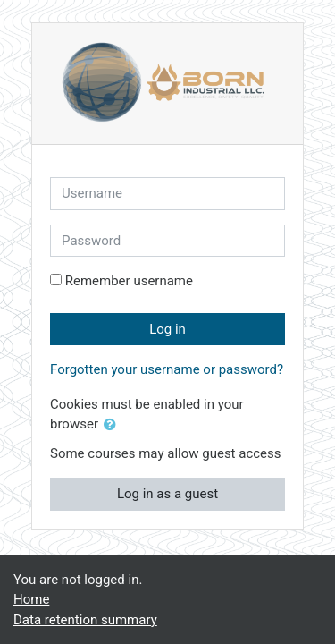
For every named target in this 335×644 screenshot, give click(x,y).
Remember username (129, 281)
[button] (113, 425)
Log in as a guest (167, 494)
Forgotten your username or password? (167, 369)
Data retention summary (85, 620)
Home (31, 599)
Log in (167, 329)
